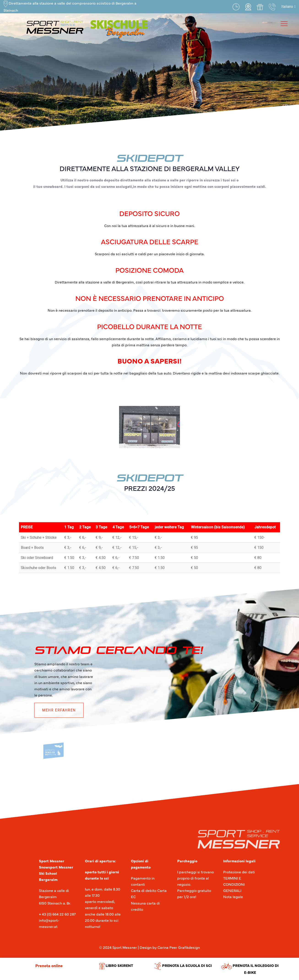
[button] (288, 7)
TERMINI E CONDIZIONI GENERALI (234, 884)
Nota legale (233, 897)
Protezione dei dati (239, 872)
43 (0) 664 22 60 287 (58, 914)
